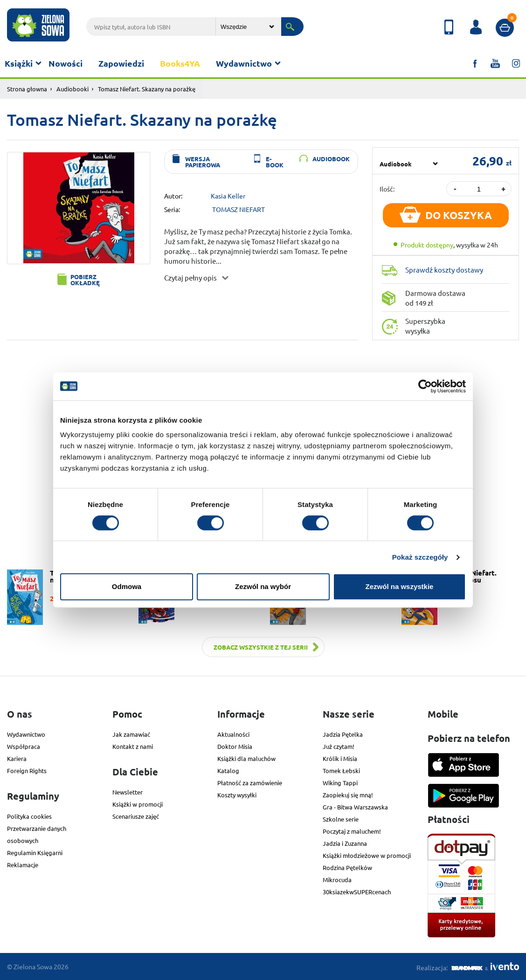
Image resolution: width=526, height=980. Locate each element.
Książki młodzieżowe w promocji (367, 855)
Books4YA (180, 63)
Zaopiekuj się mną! (348, 795)
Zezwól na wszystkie (400, 586)
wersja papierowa (203, 162)
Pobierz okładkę (85, 280)
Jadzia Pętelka (343, 734)
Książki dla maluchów (246, 758)
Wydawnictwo (244, 63)
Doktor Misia (235, 746)
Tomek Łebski (341, 771)
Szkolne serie (341, 819)
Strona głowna (27, 89)
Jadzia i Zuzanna (345, 843)
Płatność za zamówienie (250, 783)
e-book (275, 162)
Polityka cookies (29, 816)
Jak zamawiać (131, 734)
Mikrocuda (337, 880)
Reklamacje (23, 865)
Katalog (228, 771)
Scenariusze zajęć (136, 816)
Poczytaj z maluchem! (352, 831)
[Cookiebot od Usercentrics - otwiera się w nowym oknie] (425, 386)
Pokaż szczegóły (420, 557)
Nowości (66, 63)
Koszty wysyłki (237, 795)
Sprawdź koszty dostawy (444, 270)
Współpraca (24, 746)
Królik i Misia (340, 758)
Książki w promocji (138, 804)
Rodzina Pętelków (347, 867)
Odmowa (127, 586)
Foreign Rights (27, 771)
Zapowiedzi (121, 63)
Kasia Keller (228, 196)
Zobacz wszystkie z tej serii (261, 647)
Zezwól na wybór (263, 586)
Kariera (17, 758)
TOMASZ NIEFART (239, 209)
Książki (19, 63)
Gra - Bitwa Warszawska (355, 807)
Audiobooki (73, 89)
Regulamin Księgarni (35, 853)
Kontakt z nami (133, 746)
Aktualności (233, 734)
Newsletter (128, 792)
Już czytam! (339, 746)
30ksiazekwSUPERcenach (357, 892)
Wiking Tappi (340, 783)
